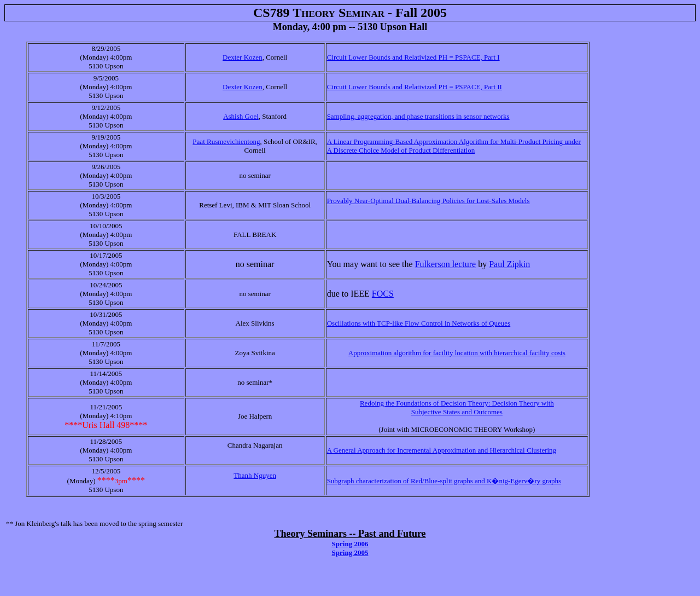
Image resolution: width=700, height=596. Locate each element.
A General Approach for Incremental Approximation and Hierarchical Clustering (442, 450)
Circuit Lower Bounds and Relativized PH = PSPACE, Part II (415, 87)
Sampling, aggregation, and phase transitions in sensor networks (418, 116)
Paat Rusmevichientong (226, 141)
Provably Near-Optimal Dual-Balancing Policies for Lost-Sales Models (428, 201)
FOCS (383, 294)
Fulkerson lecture (446, 264)
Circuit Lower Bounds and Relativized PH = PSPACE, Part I (413, 57)
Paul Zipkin (509, 264)
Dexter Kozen (243, 57)
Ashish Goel (241, 116)
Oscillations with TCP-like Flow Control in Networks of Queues (419, 323)
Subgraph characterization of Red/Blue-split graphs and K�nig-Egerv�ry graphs (444, 481)
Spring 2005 (350, 552)
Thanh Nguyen (255, 475)
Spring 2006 (350, 544)
